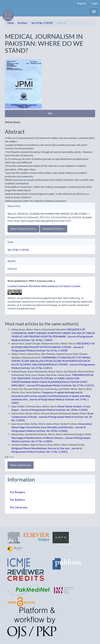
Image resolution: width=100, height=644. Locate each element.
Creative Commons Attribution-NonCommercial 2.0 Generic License (44, 286)
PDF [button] (50, 113)
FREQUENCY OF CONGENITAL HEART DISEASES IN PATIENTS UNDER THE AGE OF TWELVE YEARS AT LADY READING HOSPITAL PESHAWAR (53, 333)
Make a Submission (21, 465)
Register (82, 3)
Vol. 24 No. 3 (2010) (42, 23)
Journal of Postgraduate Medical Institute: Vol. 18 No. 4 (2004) (54, 410)
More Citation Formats (23, 229)
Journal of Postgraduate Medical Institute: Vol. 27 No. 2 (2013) (60, 385)
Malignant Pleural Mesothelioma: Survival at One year (41, 448)
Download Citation (54, 229)
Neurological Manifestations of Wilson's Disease (38, 438)
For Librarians (19, 507)
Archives (23, 23)
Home (11, 23)
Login (95, 3)
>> (12, 457)
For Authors (18, 500)
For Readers (18, 492)
